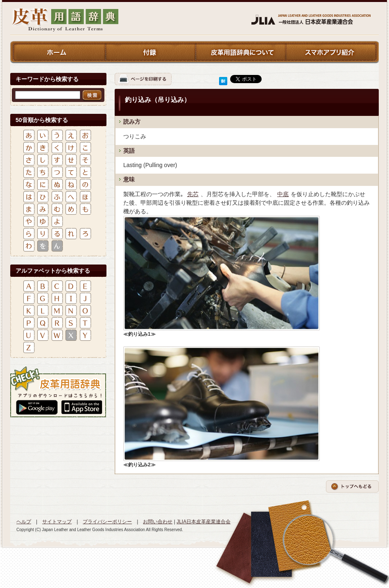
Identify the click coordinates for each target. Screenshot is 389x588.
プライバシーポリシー (107, 522)
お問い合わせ (158, 522)
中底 (283, 194)
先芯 (193, 194)
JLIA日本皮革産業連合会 (204, 522)
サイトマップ (57, 522)
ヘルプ (24, 522)
